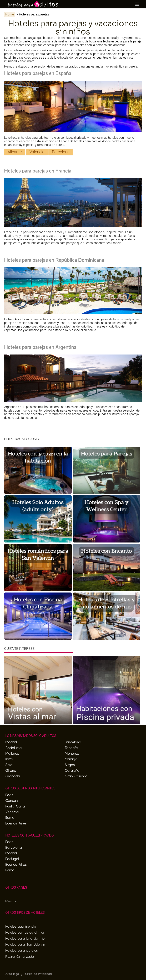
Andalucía (13, 748)
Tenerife (71, 748)
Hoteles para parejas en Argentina (40, 347)
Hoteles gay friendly (21, 927)
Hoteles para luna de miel (25, 939)
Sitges (70, 765)
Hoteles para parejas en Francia (38, 171)
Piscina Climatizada (20, 957)
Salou (10, 765)
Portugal (12, 859)
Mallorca (12, 754)
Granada (13, 776)
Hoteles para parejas (21, 951)
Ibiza (9, 759)
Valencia (37, 152)
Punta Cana (15, 806)
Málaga (71, 759)
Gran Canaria (76, 776)
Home (10, 14)
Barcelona (61, 152)
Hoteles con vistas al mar (25, 933)
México (10, 901)
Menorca (72, 754)
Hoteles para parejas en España (38, 73)
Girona (11, 771)
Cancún (11, 801)
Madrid (11, 742)
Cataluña (72, 771)
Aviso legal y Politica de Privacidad (28, 974)
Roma (10, 818)
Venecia (12, 812)
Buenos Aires (16, 823)
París (9, 795)
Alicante (15, 152)
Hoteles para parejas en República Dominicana (54, 260)
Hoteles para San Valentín (25, 945)
